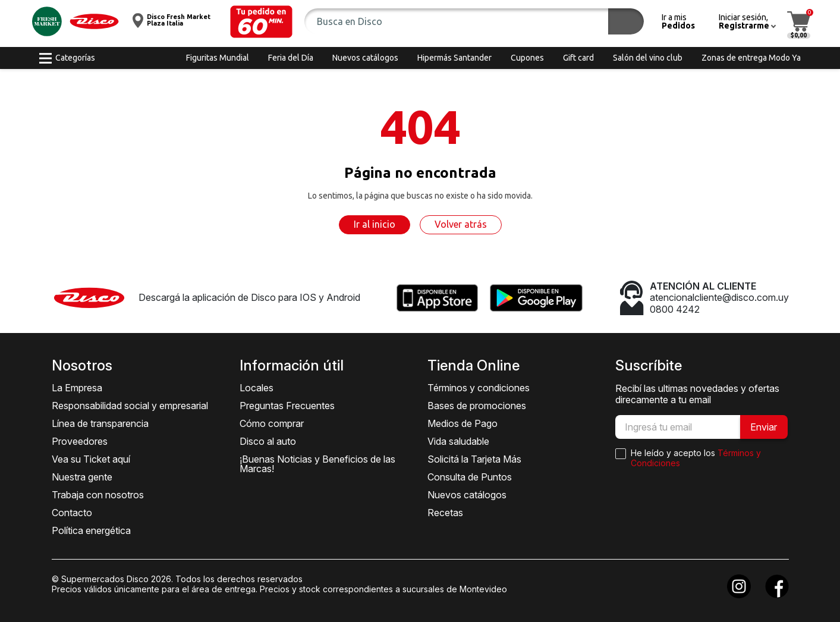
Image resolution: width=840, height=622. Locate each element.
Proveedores (80, 441)
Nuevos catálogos (467, 495)
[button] (261, 22)
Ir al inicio (375, 224)
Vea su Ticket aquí (91, 459)
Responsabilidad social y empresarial (130, 406)
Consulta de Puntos (470, 477)
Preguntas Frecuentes (287, 406)
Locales (257, 388)
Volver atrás (461, 224)
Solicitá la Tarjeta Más (474, 459)
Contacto (72, 513)
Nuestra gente (82, 477)
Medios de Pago (463, 423)
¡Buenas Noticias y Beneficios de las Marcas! (317, 464)
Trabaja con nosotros (98, 495)
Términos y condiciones (479, 388)
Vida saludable (458, 441)
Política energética (91, 530)
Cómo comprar (272, 423)
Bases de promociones (477, 406)
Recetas (445, 513)
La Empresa (77, 388)
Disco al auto (268, 441)
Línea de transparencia (100, 423)
